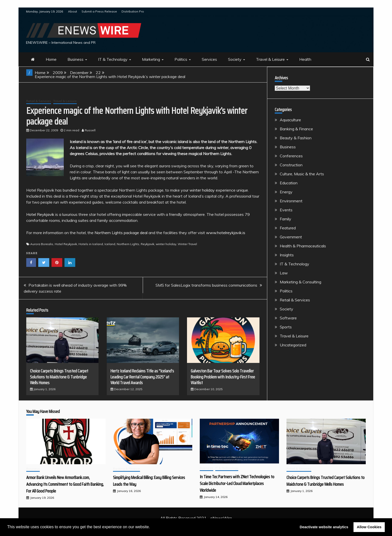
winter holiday (202, 190)
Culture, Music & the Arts (302, 174)
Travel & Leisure (270, 59)
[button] (152, 527)
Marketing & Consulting (300, 282)
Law (284, 273)
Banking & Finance (296, 129)
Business (75, 59)
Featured (288, 228)
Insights (287, 255)
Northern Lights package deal (121, 233)
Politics (181, 59)
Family (285, 219)
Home (51, 59)
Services (209, 59)
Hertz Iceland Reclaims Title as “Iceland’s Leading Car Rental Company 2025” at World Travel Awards (142, 377)
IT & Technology (113, 59)
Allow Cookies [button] (369, 527)
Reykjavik (147, 244)
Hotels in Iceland (91, 244)
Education (289, 183)
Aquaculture (290, 120)
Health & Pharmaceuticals (303, 246)
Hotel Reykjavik (40, 214)
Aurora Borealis (42, 244)
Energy (286, 192)
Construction (291, 165)
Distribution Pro (133, 11)
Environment (291, 201)
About (72, 11)
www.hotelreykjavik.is (226, 233)
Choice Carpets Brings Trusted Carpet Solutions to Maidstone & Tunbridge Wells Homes (59, 377)
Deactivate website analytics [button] (324, 527)
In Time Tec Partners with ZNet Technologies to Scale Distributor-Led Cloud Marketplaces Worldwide (237, 483)
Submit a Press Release (99, 11)
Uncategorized (293, 345)
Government (291, 237)
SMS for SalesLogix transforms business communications (206, 285)
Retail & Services (39, 101)
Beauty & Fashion (296, 138)
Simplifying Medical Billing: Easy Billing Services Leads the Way (149, 481)
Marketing (151, 59)
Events (286, 210)
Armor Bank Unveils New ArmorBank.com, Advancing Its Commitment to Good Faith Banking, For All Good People (65, 484)
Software (288, 318)
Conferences (291, 156)
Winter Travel (187, 244)
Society (235, 59)
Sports (286, 327)
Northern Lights (128, 244)
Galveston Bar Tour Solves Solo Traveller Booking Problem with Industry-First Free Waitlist (223, 377)
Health (305, 59)
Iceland (110, 244)
